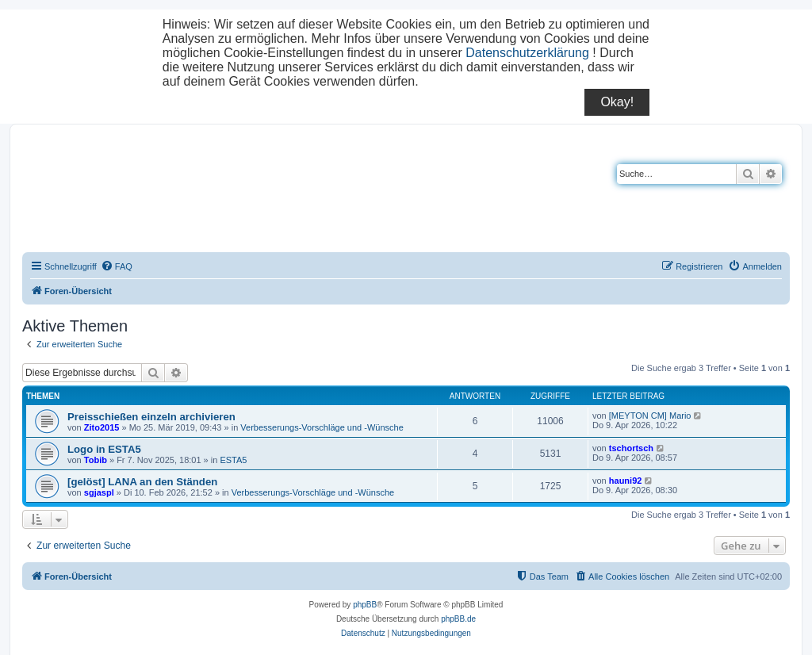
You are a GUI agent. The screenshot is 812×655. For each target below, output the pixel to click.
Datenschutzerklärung (527, 53)
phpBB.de (458, 619)
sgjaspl (99, 492)
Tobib (96, 460)
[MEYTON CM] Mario (650, 416)
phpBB (365, 605)
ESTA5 (233, 460)
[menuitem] (117, 266)
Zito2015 (102, 427)
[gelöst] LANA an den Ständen (142, 482)
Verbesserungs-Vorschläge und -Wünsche (322, 427)
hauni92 (626, 481)
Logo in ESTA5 (104, 449)
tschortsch (631, 448)
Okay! (617, 102)
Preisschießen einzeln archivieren (151, 417)
